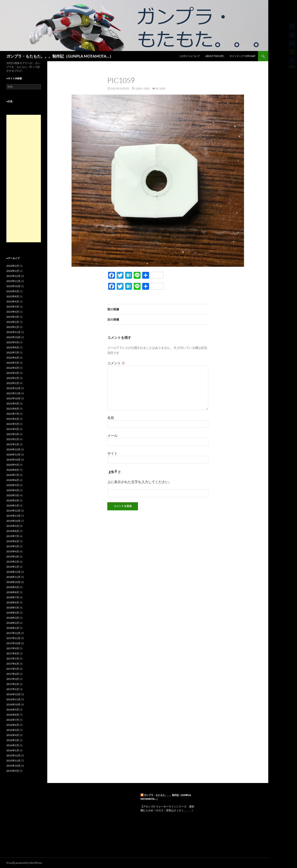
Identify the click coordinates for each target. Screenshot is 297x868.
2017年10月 (13, 643)
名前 (111, 418)
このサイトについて (189, 56)
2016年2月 (13, 745)
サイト (112, 453)
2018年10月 (13, 582)
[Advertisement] (24, 179)
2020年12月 (13, 449)
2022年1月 (13, 383)
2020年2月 (13, 500)
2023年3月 (13, 317)
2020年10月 (13, 460)
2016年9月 (13, 710)
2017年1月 (13, 689)
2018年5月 (13, 608)
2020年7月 (13, 475)
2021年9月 (13, 404)
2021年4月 (13, 429)
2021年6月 (13, 419)
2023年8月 (13, 296)
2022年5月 (13, 363)
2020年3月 (13, 495)
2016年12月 (13, 694)
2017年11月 (13, 638)
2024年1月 (13, 271)
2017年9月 (13, 648)
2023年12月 (13, 276)
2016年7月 (13, 720)
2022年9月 (13, 342)
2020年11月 (13, 455)
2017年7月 (13, 659)
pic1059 (160, 89)
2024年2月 (13, 266)
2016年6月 (13, 725)
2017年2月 (13, 684)
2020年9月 (13, 465)
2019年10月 (13, 521)
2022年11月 (13, 332)
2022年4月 (13, 368)
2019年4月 (13, 551)
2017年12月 (13, 633)
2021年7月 (13, 414)
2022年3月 (13, 373)
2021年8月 (13, 409)
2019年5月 (13, 546)
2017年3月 (13, 679)
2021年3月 (13, 434)
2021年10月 (13, 398)
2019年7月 (13, 536)
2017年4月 (13, 674)
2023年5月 (13, 307)
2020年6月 (13, 480)
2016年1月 (13, 750)
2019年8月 (13, 531)
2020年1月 (13, 506)
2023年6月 (13, 301)
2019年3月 (13, 557)
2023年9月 (13, 291)
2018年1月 (13, 628)
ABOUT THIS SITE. (215, 56)
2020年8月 (13, 470)
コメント (116, 363)
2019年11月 (13, 516)
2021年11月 (13, 393)
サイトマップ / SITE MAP (242, 56)
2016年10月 (13, 704)
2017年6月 (13, 664)
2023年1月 (13, 327)
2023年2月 (13, 322)
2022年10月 (13, 337)
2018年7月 (13, 597)
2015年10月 (13, 766)
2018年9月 (13, 587)
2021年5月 (13, 424)
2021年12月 (13, 388)
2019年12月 (13, 511)
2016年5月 (13, 730)
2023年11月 (13, 281)
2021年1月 (13, 444)
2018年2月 (13, 623)
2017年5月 (13, 669)
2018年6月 (13, 602)
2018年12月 (13, 572)
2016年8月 (13, 715)
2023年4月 (13, 312)
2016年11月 (13, 699)
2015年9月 (13, 771)
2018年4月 (13, 613)
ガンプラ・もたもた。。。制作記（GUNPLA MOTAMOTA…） (60, 56)
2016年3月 (13, 740)
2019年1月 (13, 567)
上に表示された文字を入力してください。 (140, 482)
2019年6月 (13, 541)
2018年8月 (13, 592)
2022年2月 (13, 378)
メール (112, 435)
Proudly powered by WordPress (24, 863)
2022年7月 (13, 352)
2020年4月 (13, 490)
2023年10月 (13, 286)
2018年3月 (13, 618)
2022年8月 (13, 347)
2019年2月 (13, 562)
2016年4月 (13, 735)
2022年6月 (13, 358)
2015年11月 (13, 761)
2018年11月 (13, 577)
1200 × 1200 (142, 89)
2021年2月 (13, 439)
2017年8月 (13, 653)
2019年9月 (13, 526)
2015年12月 (13, 755)
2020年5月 (13, 485)
